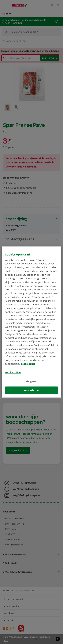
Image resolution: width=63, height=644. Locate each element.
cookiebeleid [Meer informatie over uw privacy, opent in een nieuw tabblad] (28, 364)
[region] (32, 322)
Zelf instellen (13, 373)
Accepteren (31, 390)
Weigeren (31, 381)
